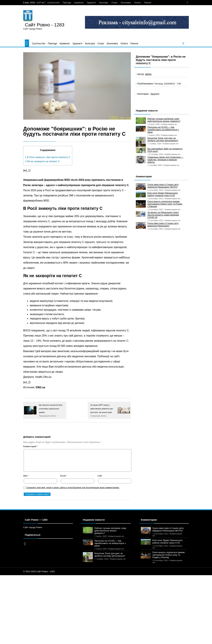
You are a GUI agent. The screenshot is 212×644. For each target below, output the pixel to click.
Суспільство (53, 3)
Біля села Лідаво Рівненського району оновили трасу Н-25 (163, 194)
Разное (148, 3)
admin (148, 74)
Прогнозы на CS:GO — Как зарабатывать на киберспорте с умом (163, 130)
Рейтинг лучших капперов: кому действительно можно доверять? (164, 120)
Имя (26, 476)
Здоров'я (155, 94)
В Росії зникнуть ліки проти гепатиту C (48, 157)
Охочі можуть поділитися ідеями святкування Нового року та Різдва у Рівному (165, 204)
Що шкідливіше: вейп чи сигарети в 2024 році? (165, 150)
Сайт (100, 476)
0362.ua (40, 387)
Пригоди (67, 3)
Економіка (126, 3)
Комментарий (30, 446)
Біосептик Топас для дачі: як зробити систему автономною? (163, 139)
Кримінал (79, 3)
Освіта (137, 3)
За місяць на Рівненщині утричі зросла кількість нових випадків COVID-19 (163, 215)
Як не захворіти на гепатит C (42, 161)
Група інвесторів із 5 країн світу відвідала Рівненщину (163, 225)
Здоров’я (91, 3)
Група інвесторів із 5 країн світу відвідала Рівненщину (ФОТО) (163, 186)
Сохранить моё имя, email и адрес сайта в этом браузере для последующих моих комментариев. (73, 488)
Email (64, 476)
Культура (104, 3)
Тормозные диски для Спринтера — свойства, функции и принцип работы (165, 160)
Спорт (115, 3)
